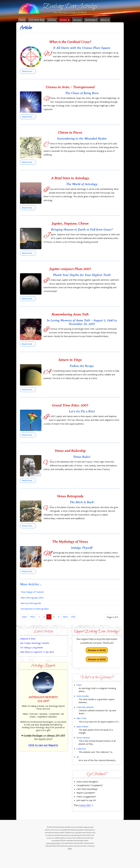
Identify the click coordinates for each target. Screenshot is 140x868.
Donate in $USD (97, 659)
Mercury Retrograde (31, 603)
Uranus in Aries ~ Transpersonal (70, 87)
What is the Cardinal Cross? (70, 42)
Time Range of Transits (32, 592)
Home (22, 20)
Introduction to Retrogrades (35, 609)
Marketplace (91, 20)
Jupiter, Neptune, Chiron (70, 223)
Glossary (77, 20)
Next (65, 617)
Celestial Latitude (85, 707)
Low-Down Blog (36, 20)
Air (78, 757)
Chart (79, 685)
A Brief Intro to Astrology (70, 178)
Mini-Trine (81, 718)
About (105, 20)
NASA (70, 849)
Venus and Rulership (70, 451)
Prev (33, 617)
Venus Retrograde (70, 496)
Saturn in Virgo (70, 360)
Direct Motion (83, 738)
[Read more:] (28, 71)
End (73, 617)
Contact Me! (85, 805)
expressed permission (53, 843)
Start (24, 617)
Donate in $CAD (97, 650)
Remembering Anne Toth (70, 314)
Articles (65, 20)
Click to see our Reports (43, 745)
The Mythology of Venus (70, 541)
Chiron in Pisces (70, 132)
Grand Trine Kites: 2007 (70, 405)
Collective (81, 749)
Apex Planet (82, 726)
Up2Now (52, 20)
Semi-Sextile (83, 696)
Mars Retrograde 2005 (32, 598)
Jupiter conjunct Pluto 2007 (70, 269)
